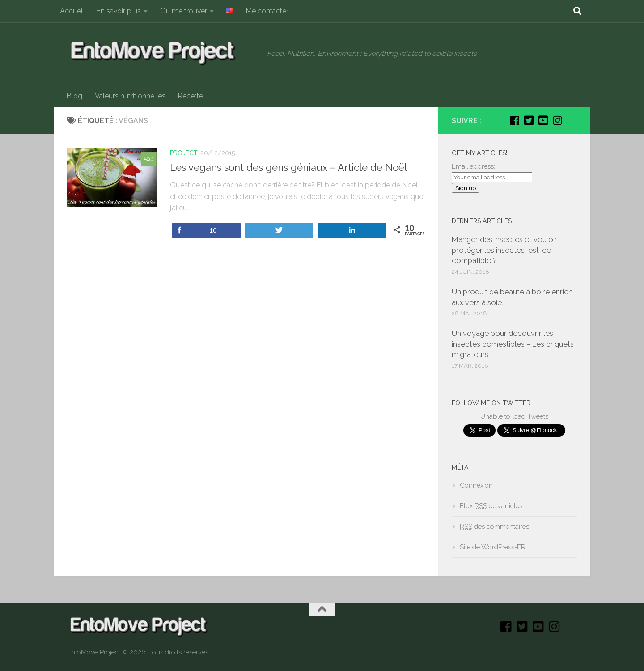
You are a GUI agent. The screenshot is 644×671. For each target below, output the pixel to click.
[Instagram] (557, 120)
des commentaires (494, 527)
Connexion (476, 485)
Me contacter (267, 11)
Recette (191, 96)
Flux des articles (491, 506)
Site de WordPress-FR (493, 547)
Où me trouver (184, 11)
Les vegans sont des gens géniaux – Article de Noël (288, 167)
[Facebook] (514, 120)
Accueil (72, 11)
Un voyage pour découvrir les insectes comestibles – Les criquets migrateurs (513, 344)
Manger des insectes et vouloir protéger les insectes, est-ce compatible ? (504, 250)
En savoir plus (119, 11)
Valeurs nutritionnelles (130, 96)
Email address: (473, 166)
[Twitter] (529, 120)
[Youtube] (543, 120)
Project (184, 153)
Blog (74, 96)
